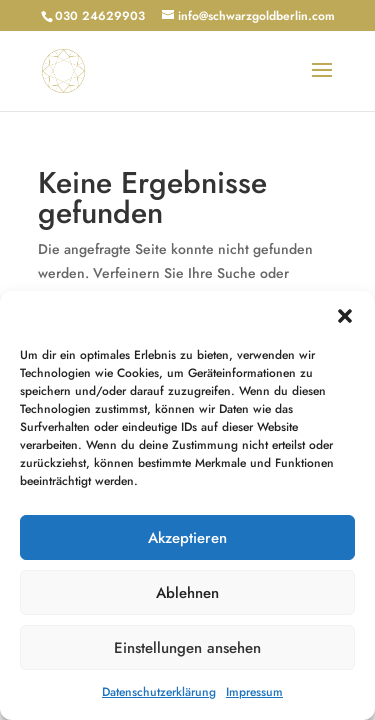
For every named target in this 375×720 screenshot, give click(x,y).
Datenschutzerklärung (159, 692)
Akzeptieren (187, 538)
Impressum (254, 692)
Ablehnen (187, 593)
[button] (345, 316)
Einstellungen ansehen (187, 648)
